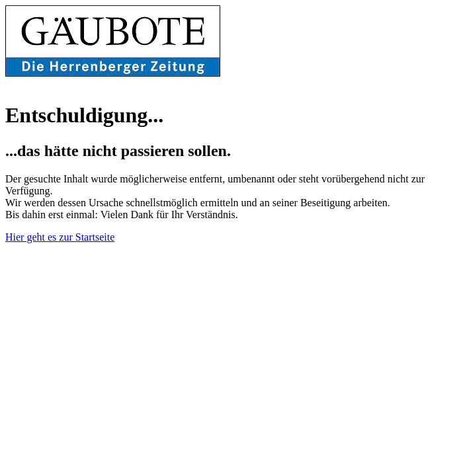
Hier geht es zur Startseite (60, 237)
